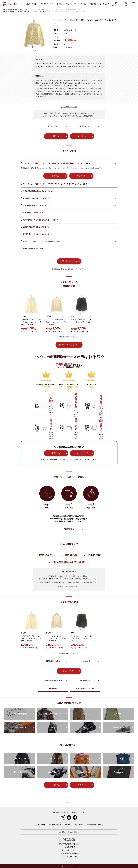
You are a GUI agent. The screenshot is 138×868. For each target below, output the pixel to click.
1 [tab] (33, 50)
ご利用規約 (62, 832)
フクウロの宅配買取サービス (53, 681)
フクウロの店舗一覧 (55, 825)
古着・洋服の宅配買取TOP (10, 10)
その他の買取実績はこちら (69, 345)
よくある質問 (104, 4)
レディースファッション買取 (40, 12)
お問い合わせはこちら (69, 261)
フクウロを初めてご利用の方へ (85, 689)
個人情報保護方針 (74, 832)
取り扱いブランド (47, 4)
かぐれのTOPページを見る (69, 107)
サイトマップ (79, 825)
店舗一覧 (93, 4)
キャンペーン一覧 (80, 4)
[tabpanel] (35, 33)
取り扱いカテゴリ (63, 4)
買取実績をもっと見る (53, 661)
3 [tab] (37, 50)
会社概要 (68, 825)
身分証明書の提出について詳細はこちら (69, 587)
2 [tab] (35, 50)
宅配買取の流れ (31, 4)
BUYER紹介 (53, 689)
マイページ (82, 136)
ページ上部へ (69, 801)
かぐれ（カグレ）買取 (38, 10)
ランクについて (85, 661)
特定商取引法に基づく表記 (95, 825)
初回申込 (56, 136)
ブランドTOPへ (69, 671)
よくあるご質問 (40, 825)
